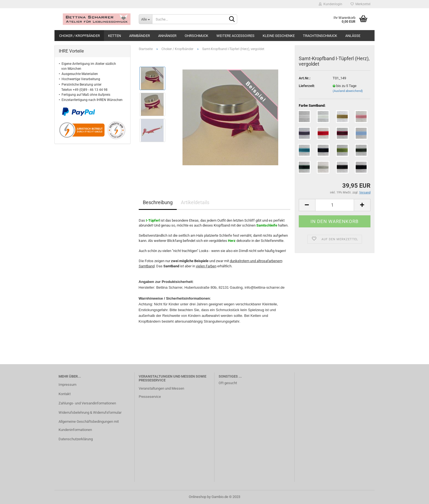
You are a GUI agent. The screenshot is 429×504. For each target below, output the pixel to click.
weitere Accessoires (235, 36)
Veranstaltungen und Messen (161, 388)
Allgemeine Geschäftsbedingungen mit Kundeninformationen (89, 426)
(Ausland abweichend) (348, 91)
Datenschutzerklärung (76, 439)
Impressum (67, 385)
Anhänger (167, 36)
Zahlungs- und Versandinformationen (87, 403)
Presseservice (150, 397)
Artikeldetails (195, 202)
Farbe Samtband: (312, 105)
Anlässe (353, 36)
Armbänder (140, 36)
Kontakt (65, 394)
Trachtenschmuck (320, 36)
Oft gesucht (228, 383)
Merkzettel (360, 4)
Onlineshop (198, 497)
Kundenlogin (331, 4)
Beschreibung (158, 202)
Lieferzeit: (307, 86)
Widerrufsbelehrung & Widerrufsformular (90, 412)
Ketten (115, 36)
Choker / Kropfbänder (79, 36)
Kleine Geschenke (279, 36)
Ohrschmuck (196, 36)
